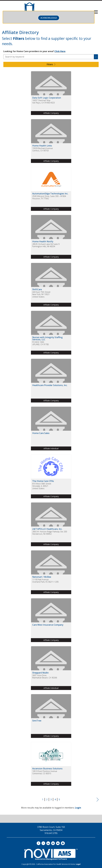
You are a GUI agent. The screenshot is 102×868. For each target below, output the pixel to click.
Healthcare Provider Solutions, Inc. (50, 385)
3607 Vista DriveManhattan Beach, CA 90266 (45, 677)
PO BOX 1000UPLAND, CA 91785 (41, 343)
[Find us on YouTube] (58, 843)
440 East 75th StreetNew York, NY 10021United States (41, 294)
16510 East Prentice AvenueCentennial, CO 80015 (45, 772)
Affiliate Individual (51, 448)
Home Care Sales (41, 433)
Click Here (60, 51)
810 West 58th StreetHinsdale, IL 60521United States (42, 486)
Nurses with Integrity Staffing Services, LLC (47, 338)
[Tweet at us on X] (43, 843)
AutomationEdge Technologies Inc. (50, 194)
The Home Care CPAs (43, 481)
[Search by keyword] (49, 57)
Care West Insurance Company (48, 625)
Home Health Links (42, 146)
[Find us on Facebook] (39, 843)
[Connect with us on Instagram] (53, 843)
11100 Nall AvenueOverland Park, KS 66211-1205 (45, 581)
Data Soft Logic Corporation (47, 98)
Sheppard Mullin (40, 673)
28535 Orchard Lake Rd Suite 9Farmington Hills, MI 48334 (46, 245)
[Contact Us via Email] (63, 843)
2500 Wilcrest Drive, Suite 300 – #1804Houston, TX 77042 (49, 197)
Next (98, 800)
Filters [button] (51, 64)
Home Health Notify (43, 241)
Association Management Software (51, 855)
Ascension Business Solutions (47, 769)
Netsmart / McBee (42, 577)
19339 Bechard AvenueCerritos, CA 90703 (43, 149)
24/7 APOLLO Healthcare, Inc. (47, 529)
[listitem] (51, 95)
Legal (78, 864)
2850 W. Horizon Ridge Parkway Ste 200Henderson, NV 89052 (50, 533)
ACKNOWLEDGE (49, 18)
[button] (96, 57)
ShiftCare (37, 289)
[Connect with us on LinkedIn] (48, 843)
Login (78, 808)
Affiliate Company (51, 113)
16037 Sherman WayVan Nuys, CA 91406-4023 (43, 102)
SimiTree (37, 721)
